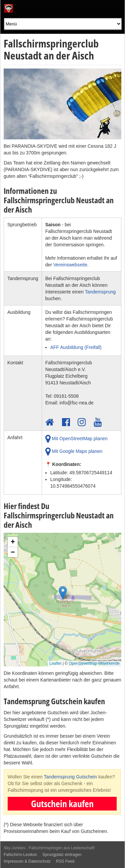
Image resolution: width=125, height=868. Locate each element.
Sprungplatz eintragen (62, 855)
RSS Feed (65, 861)
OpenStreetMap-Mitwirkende (94, 663)
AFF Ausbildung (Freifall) (76, 347)
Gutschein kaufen (62, 803)
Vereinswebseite (70, 265)
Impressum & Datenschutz (27, 861)
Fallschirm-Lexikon (20, 855)
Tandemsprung (100, 292)
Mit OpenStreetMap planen (76, 439)
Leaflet (55, 663)
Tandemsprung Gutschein (70, 777)
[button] (63, 594)
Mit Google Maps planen (74, 452)
